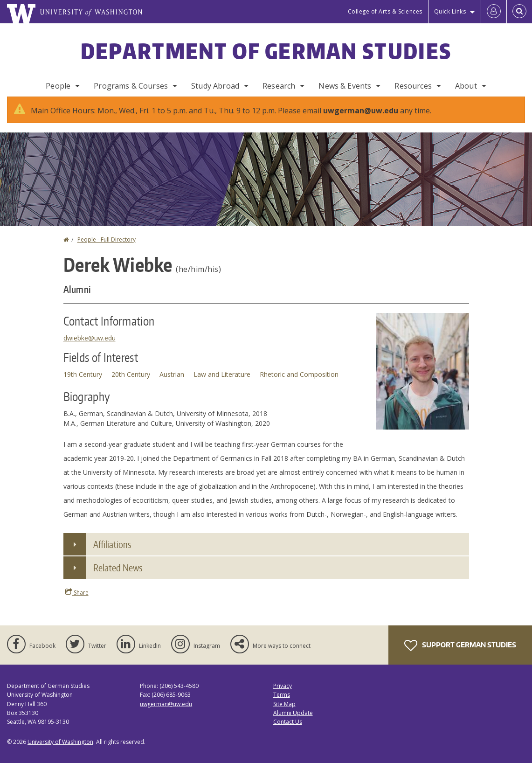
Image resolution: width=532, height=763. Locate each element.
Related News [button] (118, 577)
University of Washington (60, 751)
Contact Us (288, 731)
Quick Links (450, 11)
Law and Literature (222, 384)
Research (279, 86)
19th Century (83, 384)
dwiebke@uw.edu (90, 347)
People (58, 86)
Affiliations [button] (112, 554)
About (466, 86)
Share (77, 602)
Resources (413, 86)
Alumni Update (293, 722)
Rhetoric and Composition (299, 384)
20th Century (131, 384)
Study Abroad (215, 86)
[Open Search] (519, 12)
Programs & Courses (131, 86)
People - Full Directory (107, 249)
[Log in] (494, 12)
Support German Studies (460, 655)
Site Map (284, 713)
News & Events (345, 86)
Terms (282, 704)
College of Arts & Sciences (385, 11)
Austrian (172, 384)
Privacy (283, 695)
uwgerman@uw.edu (361, 120)
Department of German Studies (266, 51)
